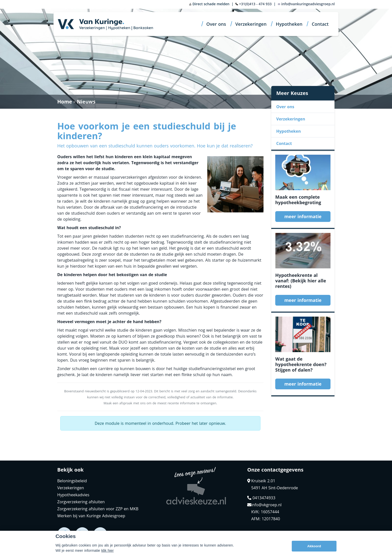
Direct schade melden (209, 4)
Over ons (216, 24)
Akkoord (314, 546)
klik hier (107, 551)
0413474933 (261, 498)
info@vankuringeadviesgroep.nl (306, 4)
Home (65, 102)
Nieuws (86, 102)
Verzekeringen (251, 24)
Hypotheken (289, 24)
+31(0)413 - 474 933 (255, 4)
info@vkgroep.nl (264, 505)
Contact (320, 24)
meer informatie (303, 216)
